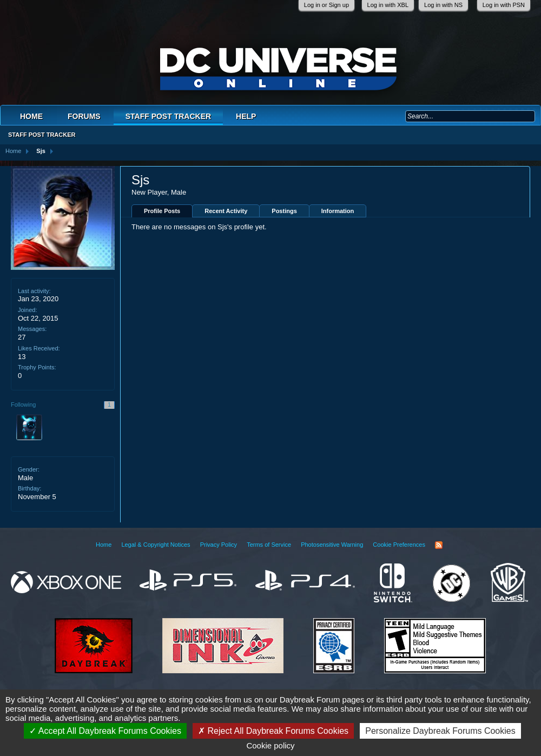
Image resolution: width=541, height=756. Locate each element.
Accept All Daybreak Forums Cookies (105, 731)
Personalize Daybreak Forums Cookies (440, 731)
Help (246, 116)
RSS (439, 545)
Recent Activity (226, 211)
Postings (284, 211)
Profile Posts (162, 211)
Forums (84, 116)
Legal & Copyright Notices (156, 545)
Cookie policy (270, 745)
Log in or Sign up (326, 5)
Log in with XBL (388, 5)
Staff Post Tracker (168, 116)
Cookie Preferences (399, 545)
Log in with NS (443, 5)
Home (31, 116)
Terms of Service (269, 545)
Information (338, 211)
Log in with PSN (504, 5)
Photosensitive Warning (332, 545)
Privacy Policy (219, 545)
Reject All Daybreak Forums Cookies (273, 731)
